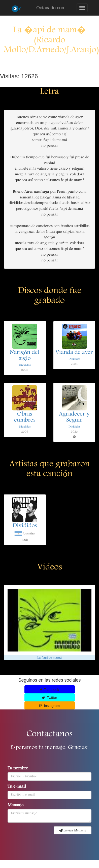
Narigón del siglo (25, 356)
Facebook (50, 690)
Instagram (49, 706)
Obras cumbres (25, 417)
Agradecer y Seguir (74, 417)
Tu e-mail (17, 787)
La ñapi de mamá (49, 658)
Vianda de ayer (74, 353)
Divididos (25, 365)
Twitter (49, 698)
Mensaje (15, 806)
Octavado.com (51, 8)
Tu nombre (18, 769)
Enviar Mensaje (73, 831)
